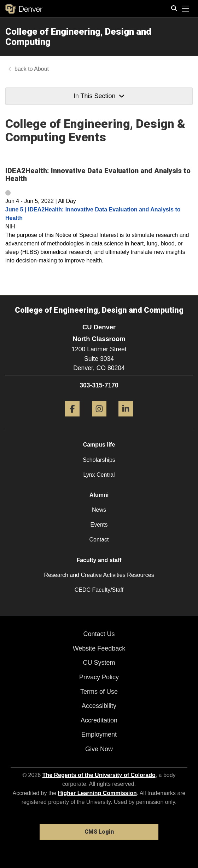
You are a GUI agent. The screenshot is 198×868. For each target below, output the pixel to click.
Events (99, 525)
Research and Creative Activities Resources (99, 575)
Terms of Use (99, 692)
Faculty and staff (99, 560)
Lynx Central (99, 475)
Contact (99, 540)
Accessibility (99, 706)
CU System (99, 663)
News (99, 510)
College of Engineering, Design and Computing (78, 37)
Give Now (99, 749)
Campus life (99, 445)
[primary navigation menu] (186, 9)
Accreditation (99, 720)
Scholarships (99, 460)
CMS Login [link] (99, 832)
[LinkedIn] (126, 419)
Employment (99, 734)
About (41, 69)
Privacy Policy (99, 677)
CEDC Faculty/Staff (99, 590)
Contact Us (99, 634)
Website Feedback (99, 648)
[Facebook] (72, 419)
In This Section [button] (99, 96)
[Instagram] (99, 419)
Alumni (99, 495)
